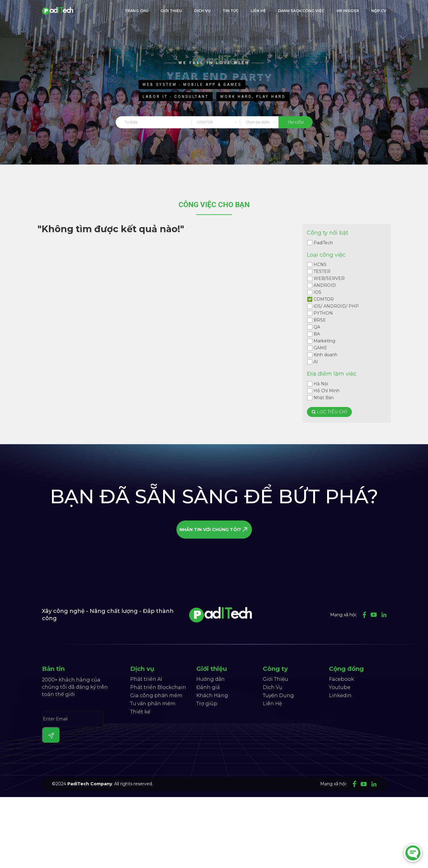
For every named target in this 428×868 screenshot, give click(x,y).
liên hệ (258, 11)
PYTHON (323, 313)
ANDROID (325, 285)
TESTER (322, 271)
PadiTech (323, 243)
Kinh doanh (325, 355)
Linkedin (340, 695)
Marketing (324, 341)
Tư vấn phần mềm (153, 704)
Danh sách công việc (301, 11)
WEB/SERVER (329, 278)
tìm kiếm (296, 122)
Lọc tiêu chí (329, 412)
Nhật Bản (324, 398)
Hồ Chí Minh (327, 391)
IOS (317, 292)
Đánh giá (208, 687)
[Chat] (413, 853)
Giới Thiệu (275, 679)
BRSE (320, 320)
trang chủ (137, 11)
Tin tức (231, 11)
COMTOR (324, 299)
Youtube (340, 687)
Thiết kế (140, 712)
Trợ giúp (207, 704)
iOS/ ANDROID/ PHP (336, 306)
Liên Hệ (272, 704)
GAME (320, 348)
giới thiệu (171, 11)
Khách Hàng (212, 695)
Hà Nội (321, 384)
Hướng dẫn (211, 679)
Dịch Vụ (202, 11)
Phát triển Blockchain (158, 687)
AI (316, 362)
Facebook (341, 679)
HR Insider (348, 11)
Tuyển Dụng (278, 695)
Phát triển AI (146, 679)
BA (317, 334)
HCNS (320, 264)
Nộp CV (379, 11)
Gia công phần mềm (156, 695)
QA (317, 327)
